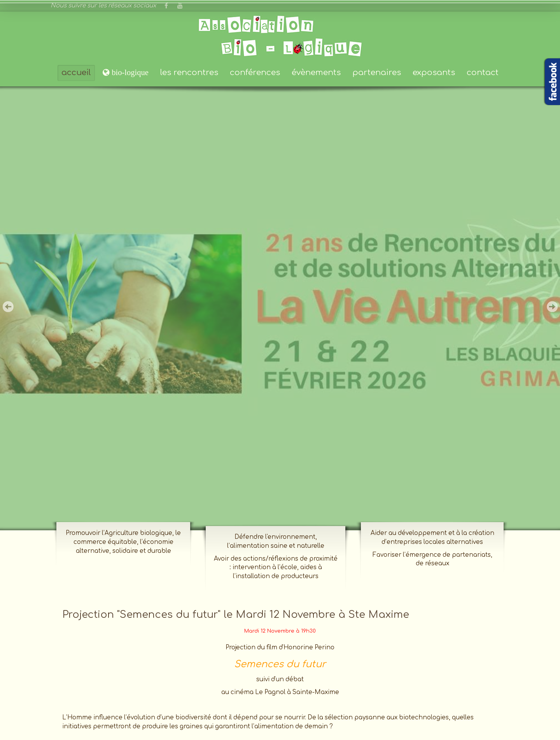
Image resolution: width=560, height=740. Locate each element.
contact (483, 73)
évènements (316, 73)
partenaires (377, 73)
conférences (255, 73)
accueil (76, 73)
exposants (434, 73)
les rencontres (189, 73)
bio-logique (129, 72)
